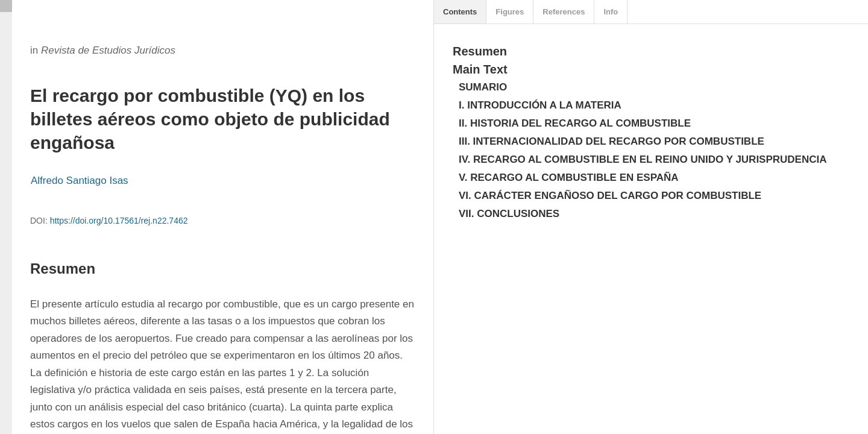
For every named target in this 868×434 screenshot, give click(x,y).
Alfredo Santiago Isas (80, 181)
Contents (460, 12)
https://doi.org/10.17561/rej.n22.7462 (119, 221)
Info (611, 12)
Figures (510, 12)
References (564, 12)
